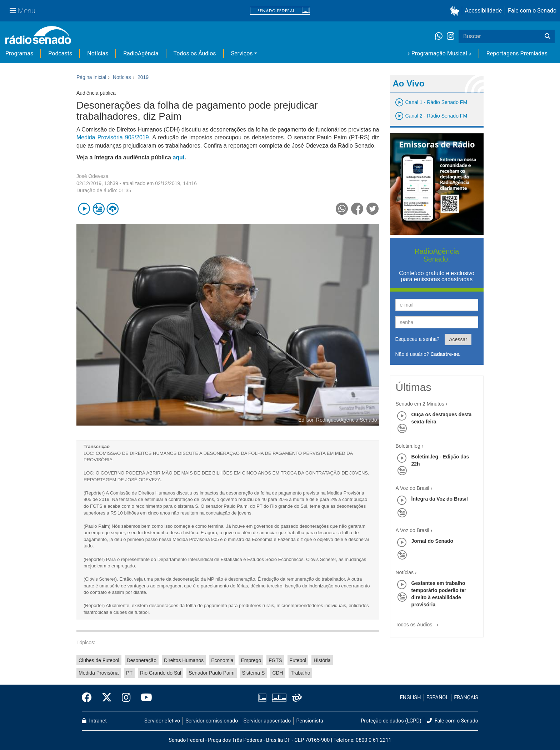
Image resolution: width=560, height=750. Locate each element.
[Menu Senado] (22, 11)
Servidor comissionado (212, 721)
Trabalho (301, 673)
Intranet (94, 721)
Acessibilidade (484, 11)
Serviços (242, 53)
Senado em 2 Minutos (420, 404)
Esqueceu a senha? (417, 339)
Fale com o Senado (532, 11)
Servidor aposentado (267, 721)
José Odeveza (92, 176)
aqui (178, 157)
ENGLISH (411, 698)
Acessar (458, 339)
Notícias (98, 53)
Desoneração (142, 660)
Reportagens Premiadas (517, 53)
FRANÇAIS (466, 698)
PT (129, 673)
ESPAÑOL (437, 698)
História (322, 660)
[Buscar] (547, 36)
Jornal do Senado (432, 541)
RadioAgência (141, 53)
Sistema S (254, 673)
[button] (456, 11)
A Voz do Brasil (412, 488)
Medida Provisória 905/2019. (113, 137)
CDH (277, 673)
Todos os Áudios (195, 53)
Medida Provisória (99, 673)
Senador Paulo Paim (211, 673)
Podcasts (60, 53)
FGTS (275, 660)
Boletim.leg (408, 446)
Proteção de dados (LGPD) (391, 721)
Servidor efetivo (162, 721)
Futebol (298, 660)
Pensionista (310, 721)
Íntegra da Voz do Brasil (440, 499)
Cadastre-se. (445, 354)
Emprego (251, 660)
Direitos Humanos (184, 660)
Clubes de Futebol (99, 660)
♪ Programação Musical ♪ (439, 53)
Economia (222, 660)
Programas (19, 53)
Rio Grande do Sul (161, 673)
